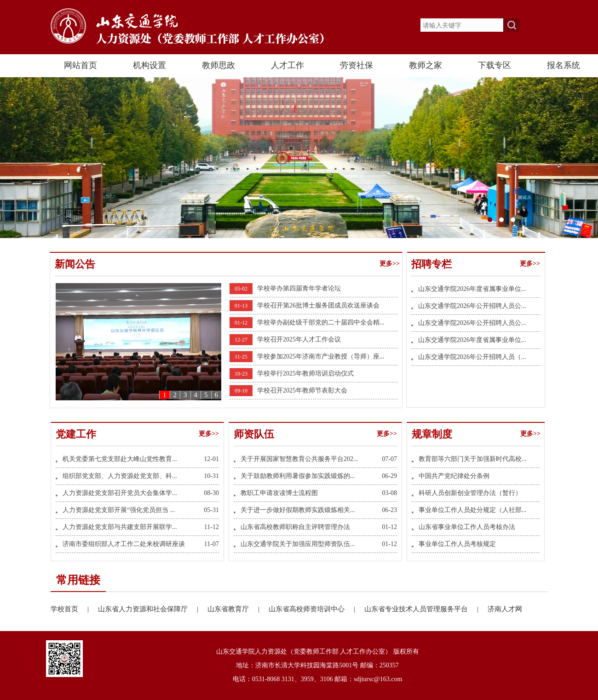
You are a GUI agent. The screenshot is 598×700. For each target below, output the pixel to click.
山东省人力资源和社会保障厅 (153, 609)
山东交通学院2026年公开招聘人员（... (472, 357)
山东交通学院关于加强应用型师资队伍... (298, 544)
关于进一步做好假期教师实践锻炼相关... (298, 510)
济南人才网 (505, 609)
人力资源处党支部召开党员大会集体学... (120, 493)
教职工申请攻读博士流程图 (279, 493)
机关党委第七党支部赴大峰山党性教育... (120, 459)
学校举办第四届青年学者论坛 (299, 288)
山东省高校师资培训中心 (316, 609)
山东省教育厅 (238, 609)
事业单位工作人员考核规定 (457, 544)
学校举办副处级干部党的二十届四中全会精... (321, 322)
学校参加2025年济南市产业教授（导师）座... (321, 356)
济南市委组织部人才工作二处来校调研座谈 (124, 544)
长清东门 (299, 158)
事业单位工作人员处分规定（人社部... (473, 510)
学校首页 (74, 609)
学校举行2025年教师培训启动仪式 (305, 373)
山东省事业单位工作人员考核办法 (467, 527)
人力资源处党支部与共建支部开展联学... (120, 527)
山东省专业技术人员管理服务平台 (426, 609)
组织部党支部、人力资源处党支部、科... (120, 476)
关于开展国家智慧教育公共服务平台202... (299, 459)
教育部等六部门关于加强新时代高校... (473, 459)
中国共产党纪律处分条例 (454, 476)
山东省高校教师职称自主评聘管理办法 (295, 527)
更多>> (390, 264)
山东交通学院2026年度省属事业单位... (472, 289)
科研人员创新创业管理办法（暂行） (470, 493)
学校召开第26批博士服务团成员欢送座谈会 (318, 305)
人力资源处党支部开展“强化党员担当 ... (119, 510)
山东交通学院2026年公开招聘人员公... (472, 306)
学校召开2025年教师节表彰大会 (302, 390)
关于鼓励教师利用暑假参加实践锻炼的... (298, 476)
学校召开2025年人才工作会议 (299, 339)
